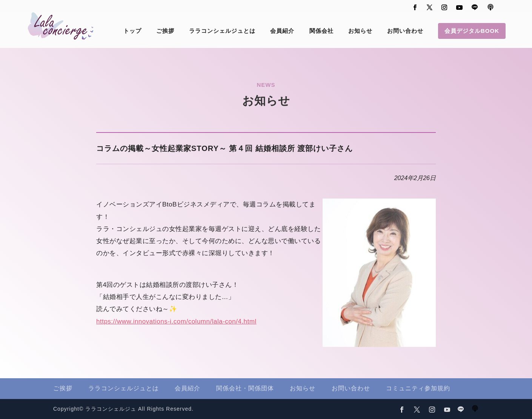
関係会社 (321, 31)
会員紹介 (282, 31)
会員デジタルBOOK (472, 31)
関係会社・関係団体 (245, 388)
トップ (132, 31)
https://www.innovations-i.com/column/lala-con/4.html (176, 321)
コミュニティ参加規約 (418, 388)
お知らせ (360, 31)
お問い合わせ (405, 31)
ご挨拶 (165, 31)
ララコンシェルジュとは (222, 31)
